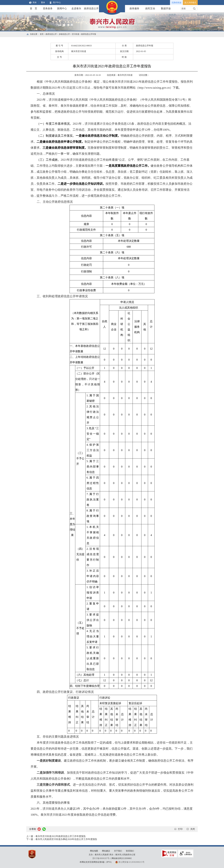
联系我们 (130, 851)
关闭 (193, 829)
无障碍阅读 (176, 3)
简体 (35, 3)
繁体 (43, 3)
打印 (180, 829)
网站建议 (106, 851)
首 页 (33, 9)
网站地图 (94, 851)
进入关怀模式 (190, 3)
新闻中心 (62, 9)
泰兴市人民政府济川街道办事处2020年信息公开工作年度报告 (66, 839)
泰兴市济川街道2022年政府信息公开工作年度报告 (61, 836)
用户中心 (57, 3)
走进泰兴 (76, 9)
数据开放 (166, 9)
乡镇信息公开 (64, 34)
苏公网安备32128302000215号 (131, 862)
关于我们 (118, 851)
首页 (42, 34)
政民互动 (150, 9)
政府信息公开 (91, 9)
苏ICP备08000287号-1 (102, 858)
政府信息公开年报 (89, 34)
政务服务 (134, 9)
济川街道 (76, 34)
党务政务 (48, 9)
